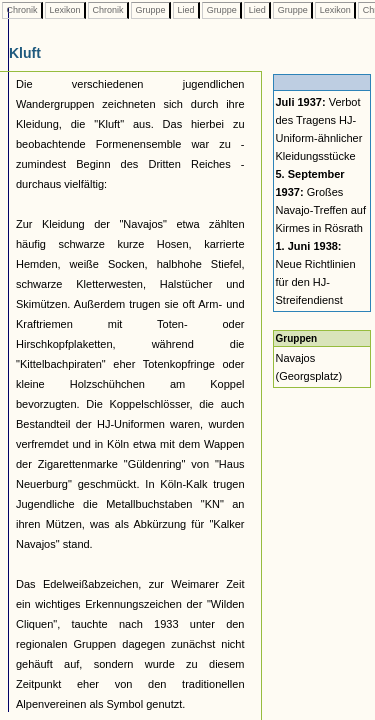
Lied (186, 10)
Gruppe (150, 10)
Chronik (22, 10)
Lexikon (65, 10)
